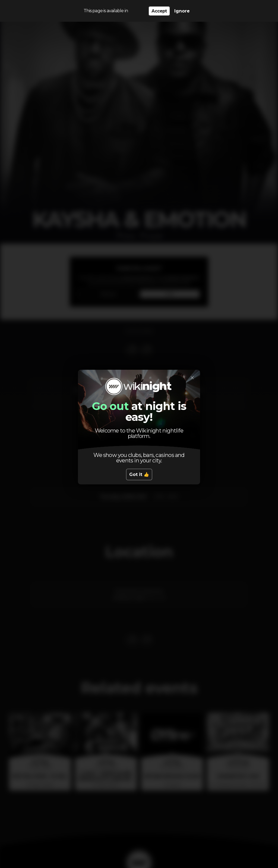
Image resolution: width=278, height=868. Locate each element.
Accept (159, 11)
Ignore (182, 11)
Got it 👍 (139, 474)
